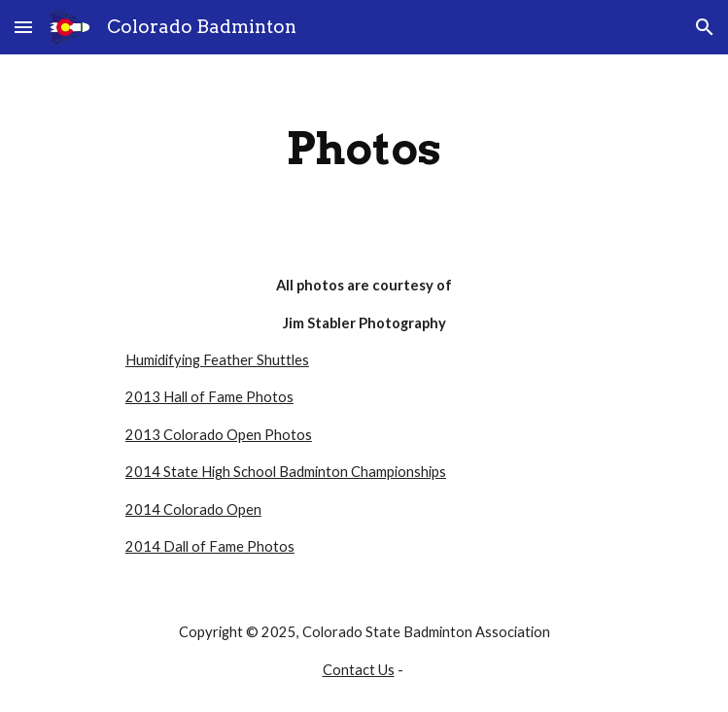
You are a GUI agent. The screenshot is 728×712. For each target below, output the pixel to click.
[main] (364, 149)
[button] (23, 27)
